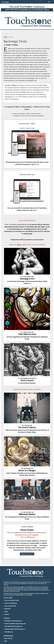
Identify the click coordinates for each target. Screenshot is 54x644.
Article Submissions (11, 603)
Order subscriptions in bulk (18, 224)
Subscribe (8, 609)
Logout (7, 614)
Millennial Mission (27, 514)
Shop (6, 611)
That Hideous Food (27, 334)
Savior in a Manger (27, 470)
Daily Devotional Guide (12, 600)
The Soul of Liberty (27, 427)
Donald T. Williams (11, 85)
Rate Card (8, 638)
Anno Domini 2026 (10, 606)
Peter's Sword (27, 380)
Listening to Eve (27, 279)
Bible (5, 37)
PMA (6, 641)
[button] (27, 124)
